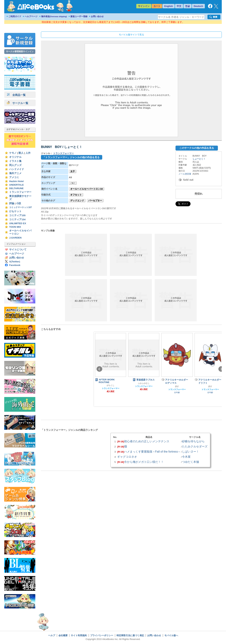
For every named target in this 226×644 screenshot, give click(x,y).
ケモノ (13, 153)
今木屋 (186, 457)
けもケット (15, 211)
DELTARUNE (16, 188)
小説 (19, 203)
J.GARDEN (15, 238)
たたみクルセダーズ (195, 446)
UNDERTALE (17, 185)
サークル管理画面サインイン (20, 51)
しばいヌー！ (191, 452)
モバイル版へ (171, 635)
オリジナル (15, 157)
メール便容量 (185, 174)
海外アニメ (15, 173)
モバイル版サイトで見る (131, 35)
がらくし (111, 385)
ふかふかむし (144, 383)
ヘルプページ (31, 16)
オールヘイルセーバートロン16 (87, 189)
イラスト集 (15, 161)
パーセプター (95, 201)
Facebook (15, 265)
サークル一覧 (18, 103)
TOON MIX (15, 227)
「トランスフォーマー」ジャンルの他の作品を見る (71, 157)
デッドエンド (77, 201)
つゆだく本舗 (191, 462)
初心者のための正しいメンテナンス (147, 441)
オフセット (76, 195)
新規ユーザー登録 (79, 16)
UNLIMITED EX (18, 223)
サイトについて (18, 250)
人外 (28, 153)
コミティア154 (17, 219)
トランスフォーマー (20, 192)
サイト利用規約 (79, 635)
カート (157, 6)
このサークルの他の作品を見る (197, 148)
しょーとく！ (199, 159)
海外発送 (54, 16)
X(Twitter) (15, 262)
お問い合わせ (97, 16)
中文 (179, 6)
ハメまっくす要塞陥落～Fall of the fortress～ (152, 452)
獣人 (21, 153)
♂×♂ (73, 183)
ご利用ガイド (15, 16)
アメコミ (14, 177)
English (169, 6)
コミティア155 (17, 215)
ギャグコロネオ (127, 457)
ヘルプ (52, 635)
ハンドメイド (17, 169)
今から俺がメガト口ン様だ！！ (144, 462)
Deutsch (198, 6)
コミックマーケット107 (20, 207)
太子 (73, 171)
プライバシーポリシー (102, 635)
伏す (177, 386)
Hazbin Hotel (16, 181)
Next (221, 369)
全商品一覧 (16, 95)
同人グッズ (15, 165)
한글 (188, 6)
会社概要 (63, 635)
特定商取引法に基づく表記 (130, 635)
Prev (99, 369)
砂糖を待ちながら (193, 441)
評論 (12, 203)
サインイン (144, 6)
